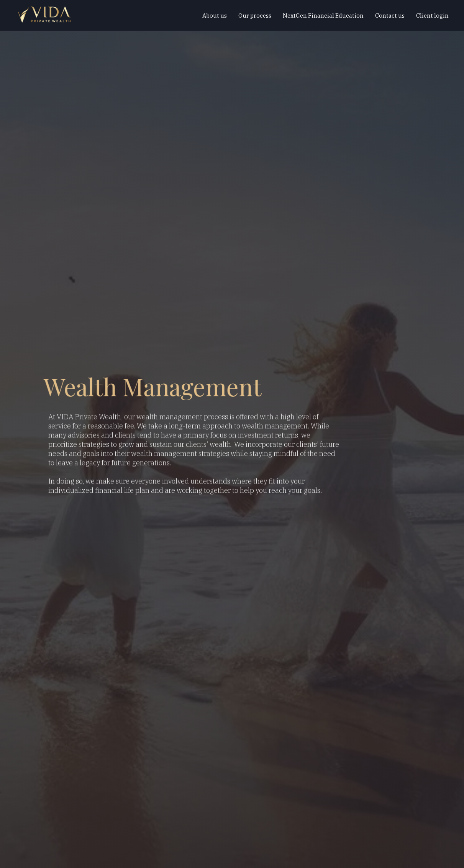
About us (215, 16)
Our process (255, 16)
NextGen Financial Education (323, 16)
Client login (432, 16)
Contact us (390, 16)
